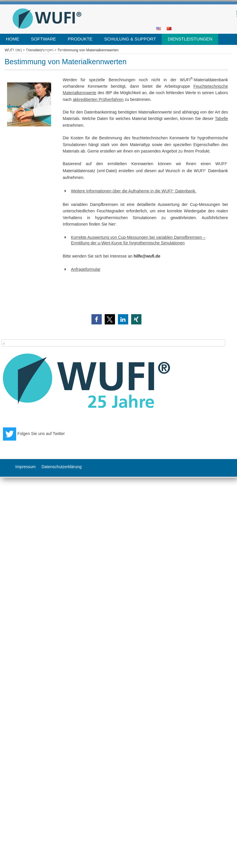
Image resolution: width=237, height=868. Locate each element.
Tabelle (221, 119)
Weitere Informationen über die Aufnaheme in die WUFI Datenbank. (133, 191)
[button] (97, 319)
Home (12, 39)
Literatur (18, 51)
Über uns (54, 51)
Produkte (80, 39)
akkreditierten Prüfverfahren (98, 99)
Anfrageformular (86, 269)
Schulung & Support (130, 39)
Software (43, 39)
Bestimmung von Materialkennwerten (88, 50)
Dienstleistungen (190, 39)
